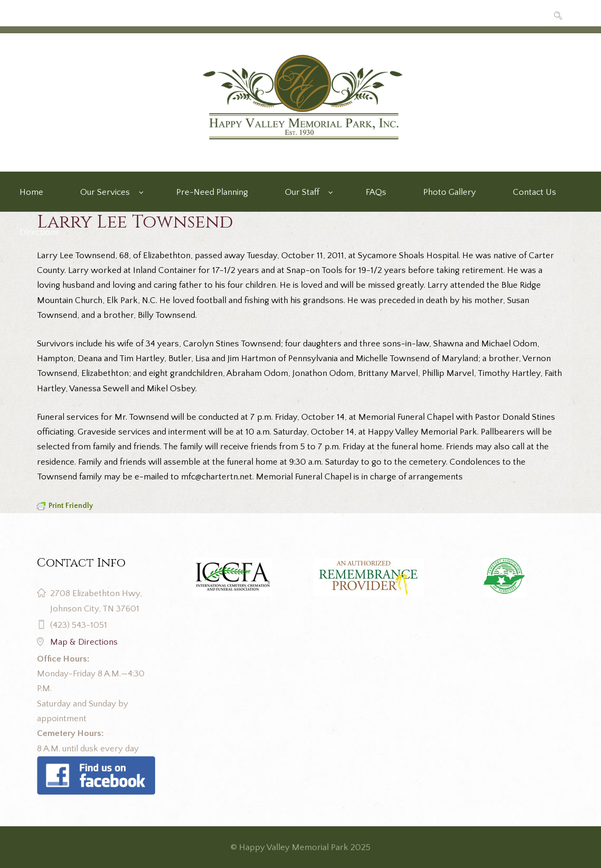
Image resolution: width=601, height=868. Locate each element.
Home (31, 192)
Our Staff (302, 192)
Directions (39, 232)
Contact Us (535, 192)
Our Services (105, 192)
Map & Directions (84, 642)
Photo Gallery (450, 192)
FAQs (376, 192)
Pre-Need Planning (212, 192)
